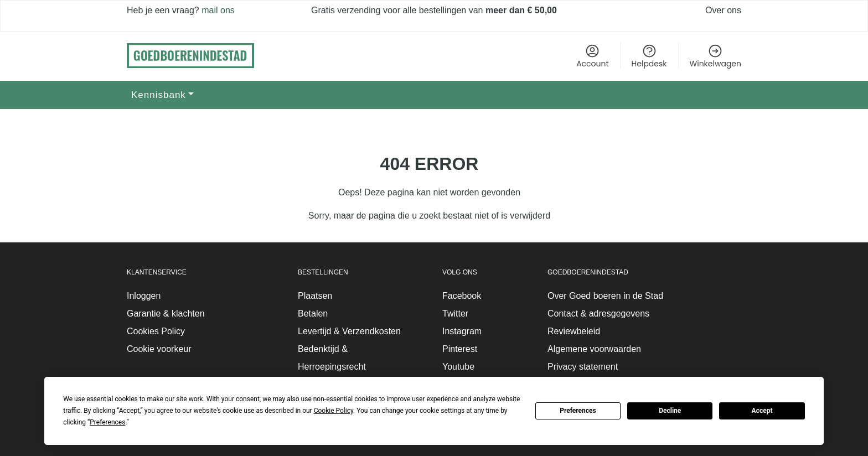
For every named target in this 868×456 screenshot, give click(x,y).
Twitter (455, 313)
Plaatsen (315, 296)
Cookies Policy (156, 331)
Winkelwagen (715, 56)
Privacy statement (583, 367)
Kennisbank (159, 95)
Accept (762, 411)
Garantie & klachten (166, 313)
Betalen (313, 313)
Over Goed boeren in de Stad (605, 296)
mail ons (217, 10)
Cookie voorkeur (159, 349)
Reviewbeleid (574, 331)
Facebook (462, 296)
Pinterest (460, 349)
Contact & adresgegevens (598, 313)
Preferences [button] (107, 422)
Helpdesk (649, 56)
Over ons (723, 10)
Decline (670, 411)
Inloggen (144, 296)
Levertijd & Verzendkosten (349, 331)
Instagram (462, 331)
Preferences (578, 411)
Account (592, 56)
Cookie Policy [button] (334, 411)
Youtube (458, 367)
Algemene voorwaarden (594, 349)
